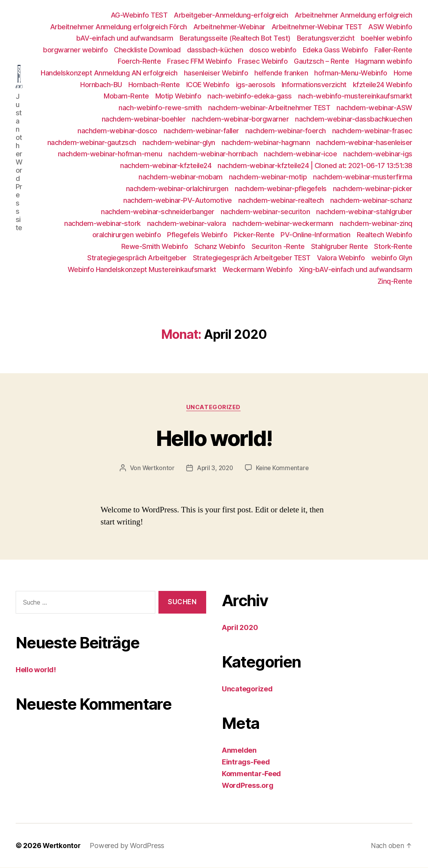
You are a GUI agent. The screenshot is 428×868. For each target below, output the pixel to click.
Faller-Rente (393, 50)
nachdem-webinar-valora (187, 223)
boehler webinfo (387, 38)
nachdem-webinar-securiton (265, 212)
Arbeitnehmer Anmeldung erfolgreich (353, 15)
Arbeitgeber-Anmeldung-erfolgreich (231, 15)
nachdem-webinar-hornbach (213, 154)
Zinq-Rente (395, 281)
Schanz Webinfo (220, 246)
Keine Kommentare (284, 469)
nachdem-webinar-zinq (376, 223)
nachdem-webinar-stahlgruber (364, 212)
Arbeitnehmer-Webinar (229, 27)
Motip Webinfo (178, 96)
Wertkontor (157, 469)
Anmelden (239, 751)
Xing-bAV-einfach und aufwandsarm (356, 269)
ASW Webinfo (390, 27)
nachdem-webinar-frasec (372, 131)
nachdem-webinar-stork (103, 223)
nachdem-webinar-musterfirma (363, 177)
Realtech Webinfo (385, 235)
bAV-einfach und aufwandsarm (125, 38)
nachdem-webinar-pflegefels (281, 189)
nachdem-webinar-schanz (371, 200)
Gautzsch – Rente (321, 61)
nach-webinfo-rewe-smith (160, 108)
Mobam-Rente (126, 96)
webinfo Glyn (392, 258)
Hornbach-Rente (154, 85)
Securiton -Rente (278, 246)
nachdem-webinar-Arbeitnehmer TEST (269, 108)
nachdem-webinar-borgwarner (240, 119)
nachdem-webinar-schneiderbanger (158, 212)
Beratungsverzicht (326, 38)
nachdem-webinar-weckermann (283, 223)
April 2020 (240, 628)
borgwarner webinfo (75, 50)
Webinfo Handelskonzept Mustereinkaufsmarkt (142, 269)
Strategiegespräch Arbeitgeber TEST (252, 258)
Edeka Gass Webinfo (335, 50)
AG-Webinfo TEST (139, 15)
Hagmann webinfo (384, 61)
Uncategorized (214, 408)
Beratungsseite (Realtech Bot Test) (235, 38)
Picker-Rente (254, 235)
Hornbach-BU (101, 85)
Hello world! (214, 438)
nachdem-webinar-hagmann (266, 142)
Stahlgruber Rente (340, 246)
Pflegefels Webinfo (197, 235)
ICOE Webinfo (208, 85)
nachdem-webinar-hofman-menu (110, 154)
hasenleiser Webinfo (216, 73)
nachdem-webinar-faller (201, 131)
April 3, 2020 (215, 469)
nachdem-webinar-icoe (300, 154)
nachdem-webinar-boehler (144, 119)
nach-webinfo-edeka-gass (250, 96)
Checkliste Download (147, 50)
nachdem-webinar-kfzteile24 (166, 166)
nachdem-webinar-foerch (286, 131)
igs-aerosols (256, 85)
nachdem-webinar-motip (268, 177)
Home (403, 73)
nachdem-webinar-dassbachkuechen (354, 119)
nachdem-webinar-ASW (374, 108)
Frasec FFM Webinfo (199, 61)
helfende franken (281, 73)
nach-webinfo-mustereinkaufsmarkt (355, 96)
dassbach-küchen (215, 50)
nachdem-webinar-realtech (281, 200)
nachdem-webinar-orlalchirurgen (177, 189)
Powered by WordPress (128, 846)
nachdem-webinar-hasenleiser (364, 142)
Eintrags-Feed (246, 762)
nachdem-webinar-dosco (117, 131)
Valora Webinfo (341, 258)
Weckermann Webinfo (258, 269)
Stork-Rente (393, 246)
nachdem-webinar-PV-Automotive (178, 200)
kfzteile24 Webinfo (383, 85)
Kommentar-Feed (251, 774)
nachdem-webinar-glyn (179, 142)
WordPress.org (248, 786)
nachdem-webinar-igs (378, 154)
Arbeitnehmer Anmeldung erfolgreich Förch (119, 27)
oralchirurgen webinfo (127, 235)
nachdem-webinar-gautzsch (92, 142)
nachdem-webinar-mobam (181, 177)
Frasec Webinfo (263, 61)
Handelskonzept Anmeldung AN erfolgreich (109, 73)
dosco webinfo (273, 50)
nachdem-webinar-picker (373, 189)
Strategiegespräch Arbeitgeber (137, 258)
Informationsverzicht (314, 85)
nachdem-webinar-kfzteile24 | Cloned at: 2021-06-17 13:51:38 (315, 166)
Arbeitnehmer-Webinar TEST (317, 27)
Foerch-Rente (139, 61)
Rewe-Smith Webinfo (155, 246)
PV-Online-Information (316, 235)
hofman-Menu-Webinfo (351, 73)
